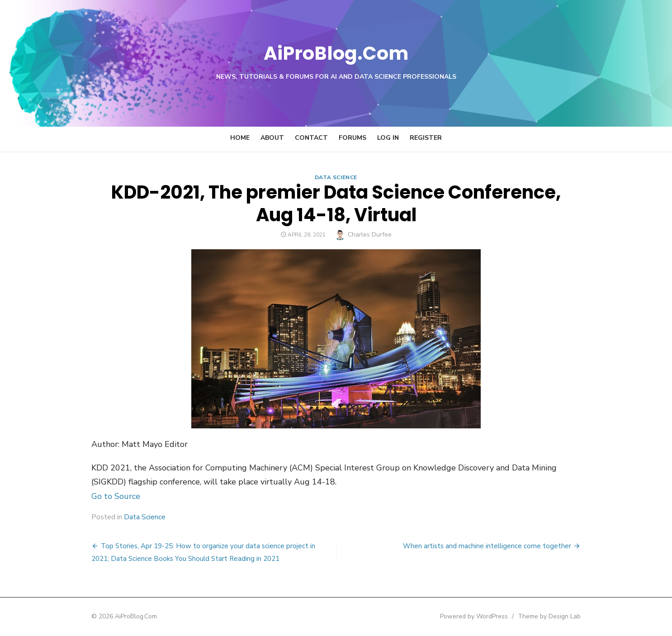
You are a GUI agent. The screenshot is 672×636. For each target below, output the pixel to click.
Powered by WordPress (492, 616)
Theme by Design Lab (567, 616)
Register (426, 138)
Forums (353, 138)
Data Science (336, 177)
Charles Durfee (370, 235)
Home (240, 138)
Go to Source (98, 496)
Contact (311, 138)
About (272, 138)
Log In (388, 138)
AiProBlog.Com (336, 52)
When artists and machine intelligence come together (505, 546)
